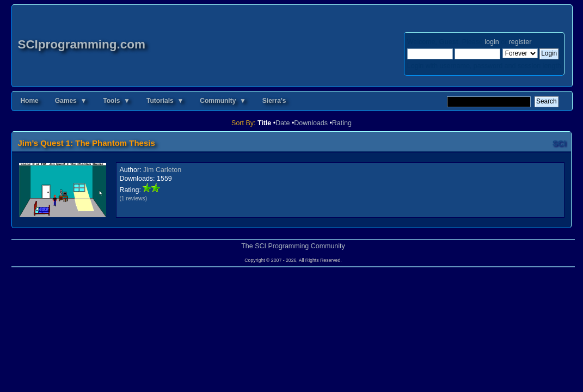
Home (29, 101)
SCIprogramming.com (81, 44)
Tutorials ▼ (165, 101)
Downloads (311, 123)
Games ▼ (71, 101)
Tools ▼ (116, 101)
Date (283, 123)
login (492, 42)
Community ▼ (223, 101)
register (520, 42)
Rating (342, 123)
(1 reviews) (133, 198)
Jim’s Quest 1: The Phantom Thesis (86, 143)
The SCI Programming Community (293, 246)
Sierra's (274, 101)
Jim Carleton (162, 170)
